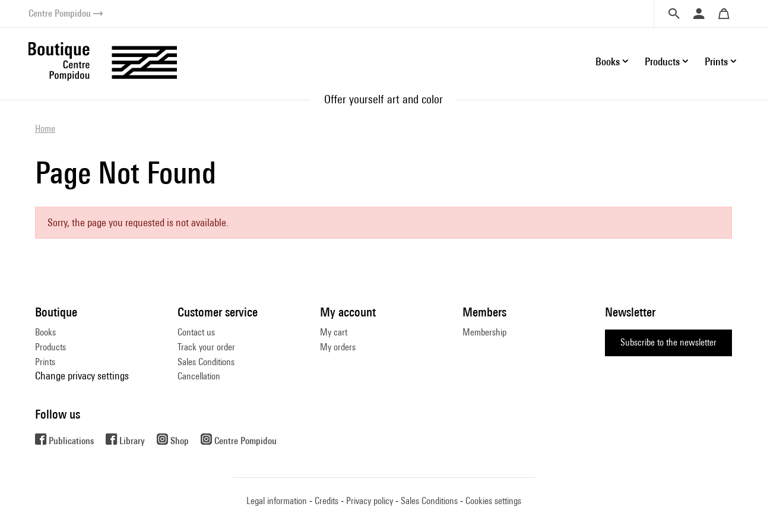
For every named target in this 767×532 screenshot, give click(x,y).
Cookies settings (493, 501)
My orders (338, 347)
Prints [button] (716, 61)
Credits (327, 501)
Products (50, 347)
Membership (484, 332)
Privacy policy (370, 501)
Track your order (206, 347)
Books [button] (608, 61)
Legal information (277, 501)
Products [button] (662, 61)
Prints (45, 362)
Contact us (196, 332)
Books (45, 332)
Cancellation (199, 376)
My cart (334, 332)
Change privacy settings (82, 376)
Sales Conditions (206, 362)
